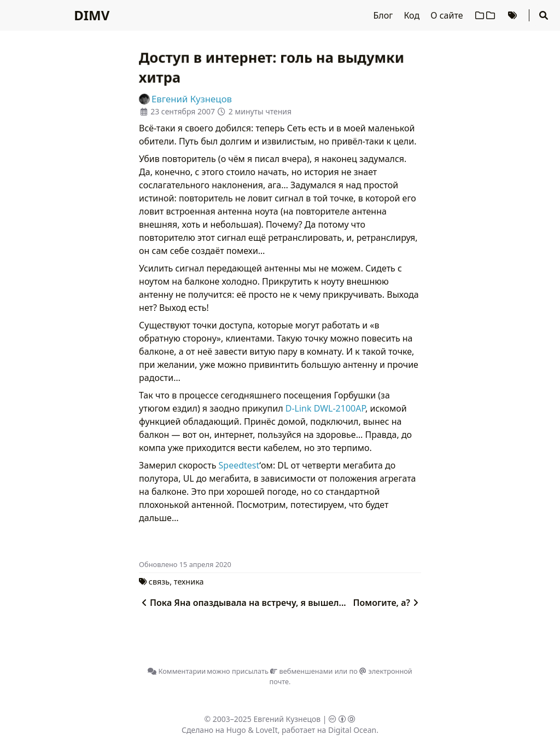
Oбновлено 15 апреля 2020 (185, 564)
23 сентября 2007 (183, 111)
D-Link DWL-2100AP (325, 408)
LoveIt (266, 730)
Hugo (236, 730)
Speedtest (239, 465)
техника (189, 582)
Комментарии (177, 671)
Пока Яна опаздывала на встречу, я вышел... (243, 603)
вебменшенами (301, 671)
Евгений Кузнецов (287, 719)
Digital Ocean (352, 730)
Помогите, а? (387, 603)
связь (159, 582)
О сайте (448, 15)
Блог (384, 15)
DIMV (92, 15)
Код (413, 15)
